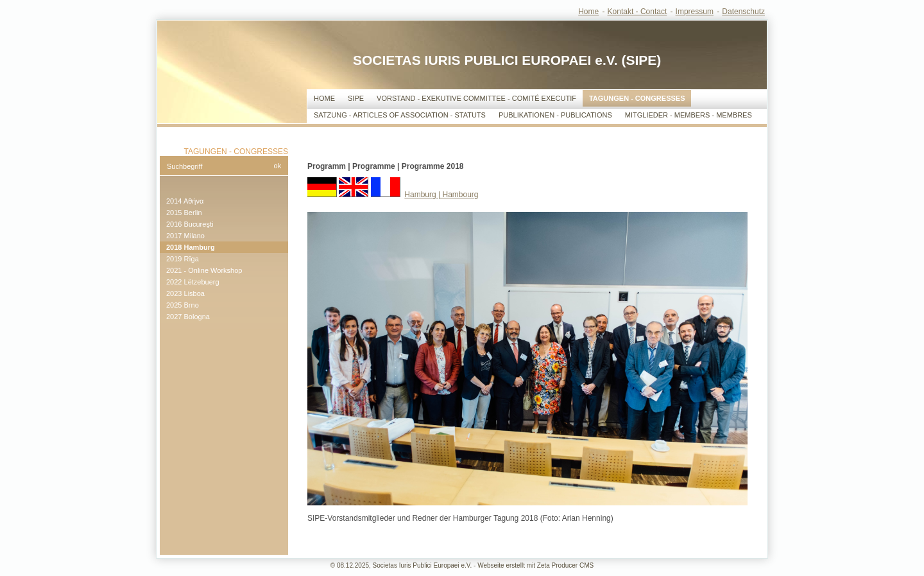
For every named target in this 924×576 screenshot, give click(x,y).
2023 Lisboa (185, 293)
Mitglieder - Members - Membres (689, 115)
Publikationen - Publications (555, 115)
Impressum (695, 12)
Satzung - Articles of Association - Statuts (400, 115)
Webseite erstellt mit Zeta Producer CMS (535, 565)
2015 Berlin (184, 213)
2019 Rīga (183, 259)
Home (588, 12)
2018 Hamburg (191, 247)
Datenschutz (743, 12)
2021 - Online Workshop (204, 270)
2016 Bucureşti (190, 224)
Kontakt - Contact (637, 12)
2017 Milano (185, 236)
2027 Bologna (188, 317)
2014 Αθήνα (185, 201)
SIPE (356, 98)
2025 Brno (183, 305)
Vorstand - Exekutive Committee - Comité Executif (476, 98)
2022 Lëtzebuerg (193, 282)
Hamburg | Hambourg (441, 195)
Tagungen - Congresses (637, 98)
